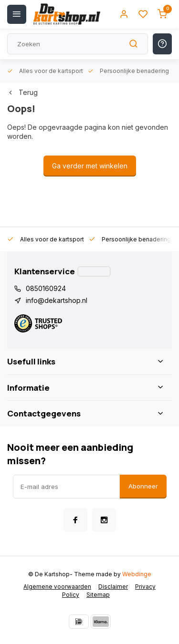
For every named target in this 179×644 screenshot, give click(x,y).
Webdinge (137, 574)
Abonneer (143, 486)
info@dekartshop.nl (57, 300)
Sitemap (98, 595)
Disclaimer (113, 587)
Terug (22, 92)
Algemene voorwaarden (57, 587)
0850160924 (46, 288)
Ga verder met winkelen (90, 166)
